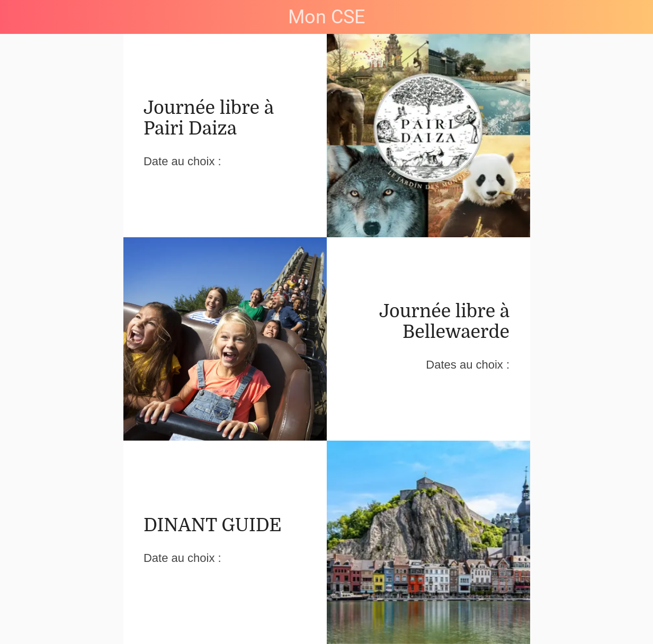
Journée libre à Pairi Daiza (209, 118)
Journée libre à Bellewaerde (444, 321)
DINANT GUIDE (213, 525)
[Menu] (17, 17)
